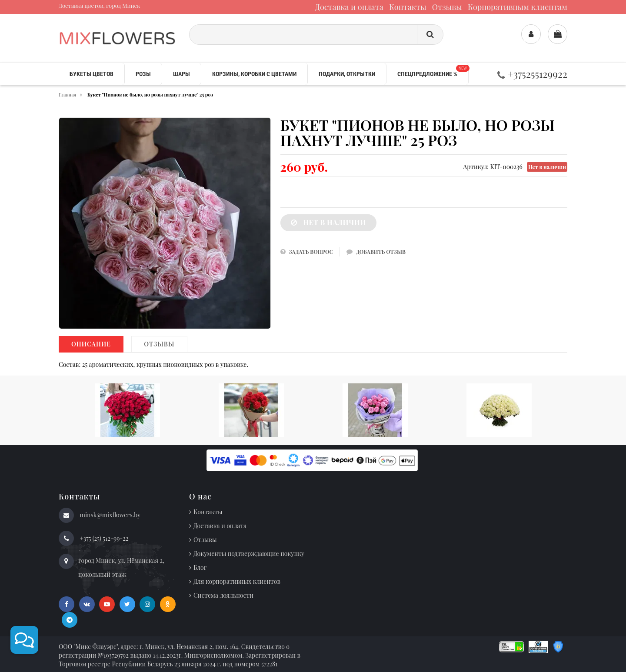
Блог (200, 567)
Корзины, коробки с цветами (254, 74)
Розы (143, 74)
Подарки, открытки (347, 74)
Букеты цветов (92, 74)
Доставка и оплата (349, 7)
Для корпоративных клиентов (237, 581)
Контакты (408, 7)
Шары (181, 74)
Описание (91, 344)
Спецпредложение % (433, 71)
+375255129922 (532, 74)
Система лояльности (223, 595)
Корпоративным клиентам (518, 7)
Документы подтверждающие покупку (249, 554)
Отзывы (447, 7)
